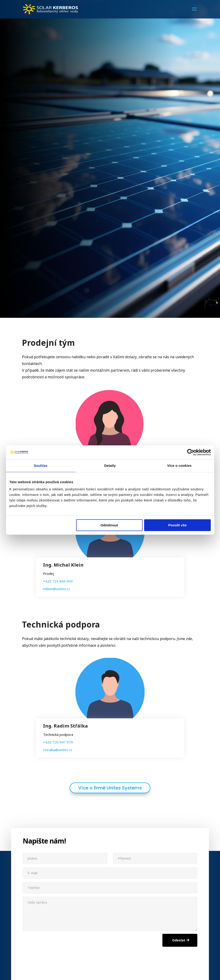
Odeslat (179, 940)
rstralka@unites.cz (58, 750)
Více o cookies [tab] (180, 466)
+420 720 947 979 (58, 742)
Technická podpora (61, 627)
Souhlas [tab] (41, 466)
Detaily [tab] (110, 466)
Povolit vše (177, 525)
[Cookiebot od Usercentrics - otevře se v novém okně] (191, 452)
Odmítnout (109, 525)
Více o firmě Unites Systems (110, 788)
